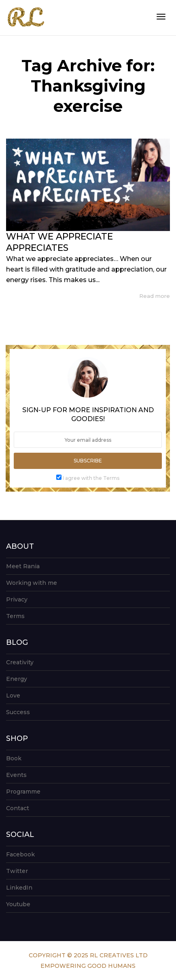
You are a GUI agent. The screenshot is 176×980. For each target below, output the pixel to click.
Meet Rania (23, 566)
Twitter (17, 871)
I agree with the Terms (91, 478)
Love (13, 695)
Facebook (20, 854)
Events (16, 775)
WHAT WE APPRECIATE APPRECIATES (59, 242)
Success (18, 712)
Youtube (18, 904)
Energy (17, 679)
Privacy (17, 599)
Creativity (20, 662)
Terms (15, 616)
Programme (23, 792)
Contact (18, 808)
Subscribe (88, 461)
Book (14, 758)
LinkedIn (19, 888)
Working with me (32, 583)
